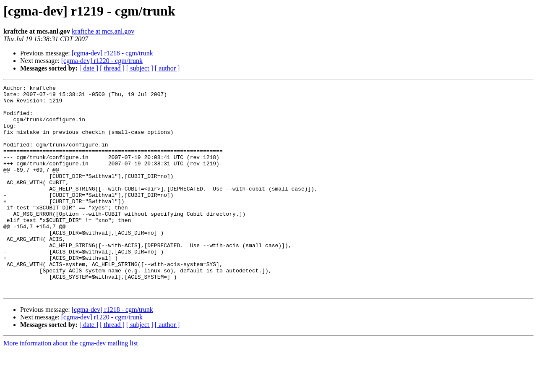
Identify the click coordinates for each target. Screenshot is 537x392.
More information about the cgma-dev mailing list (71, 385)
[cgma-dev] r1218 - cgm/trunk (112, 53)
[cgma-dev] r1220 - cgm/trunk (102, 61)
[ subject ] (140, 68)
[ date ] (89, 68)
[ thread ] (112, 68)
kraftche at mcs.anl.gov (103, 31)
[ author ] (167, 68)
